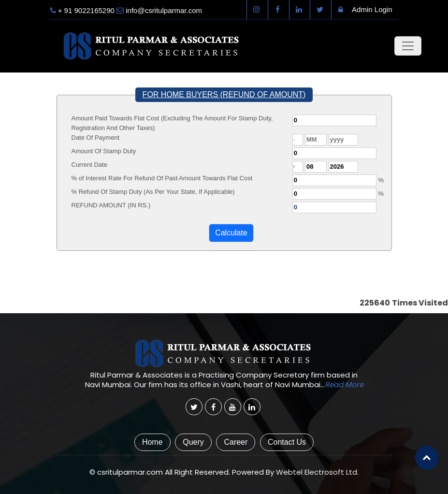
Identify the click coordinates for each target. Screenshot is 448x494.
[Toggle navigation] (408, 46)
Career (236, 442)
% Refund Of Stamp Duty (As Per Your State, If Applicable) (153, 192)
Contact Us (287, 442)
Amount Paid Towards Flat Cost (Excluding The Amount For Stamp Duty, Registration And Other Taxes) (172, 123)
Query (193, 442)
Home (152, 442)
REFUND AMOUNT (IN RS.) (111, 205)
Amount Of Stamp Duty (104, 151)
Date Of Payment (96, 138)
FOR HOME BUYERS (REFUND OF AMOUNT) (224, 94)
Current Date (89, 165)
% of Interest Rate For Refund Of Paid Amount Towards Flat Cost (162, 178)
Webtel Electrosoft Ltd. (317, 472)
